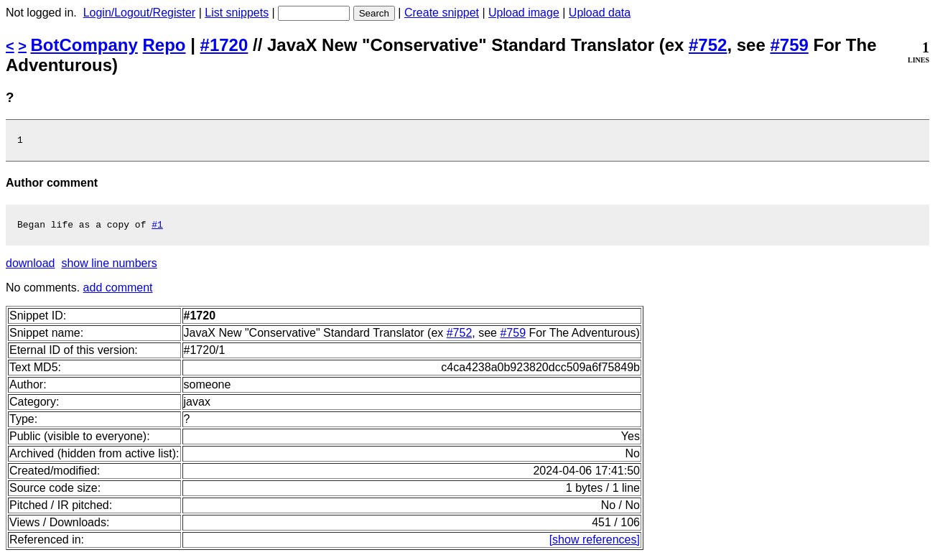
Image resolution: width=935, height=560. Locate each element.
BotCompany (84, 45)
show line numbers (109, 267)
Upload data (600, 13)
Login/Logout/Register (140, 13)
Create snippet (442, 13)
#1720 (224, 45)
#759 (789, 45)
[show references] (595, 544)
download (31, 267)
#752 (708, 45)
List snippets (237, 13)
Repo (164, 45)
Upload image (524, 13)
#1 (157, 228)
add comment (118, 292)
